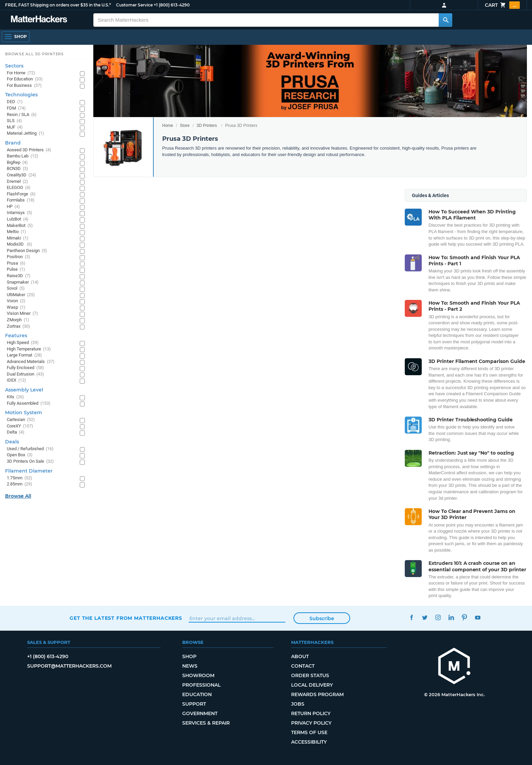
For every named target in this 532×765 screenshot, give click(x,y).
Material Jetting (25, 133)
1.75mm (20, 478)
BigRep (17, 163)
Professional (201, 685)
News (190, 666)
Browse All (18, 496)
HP (13, 207)
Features (16, 336)
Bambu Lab (23, 156)
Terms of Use (309, 732)
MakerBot (20, 226)
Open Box (20, 455)
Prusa (16, 263)
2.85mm (20, 484)
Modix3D (20, 244)
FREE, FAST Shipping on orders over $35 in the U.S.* (58, 5)
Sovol (16, 289)
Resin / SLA (22, 115)
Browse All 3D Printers (34, 54)
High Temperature (29, 349)
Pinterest (464, 617)
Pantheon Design (27, 251)
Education (197, 694)
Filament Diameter (29, 471)
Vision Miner (22, 314)
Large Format (24, 355)
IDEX (16, 380)
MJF (15, 127)
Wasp (16, 308)
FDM (16, 108)
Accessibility (309, 742)
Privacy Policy (311, 723)
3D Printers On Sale (30, 462)
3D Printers (207, 126)
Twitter (425, 617)
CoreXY (20, 426)
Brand (13, 143)
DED (15, 102)
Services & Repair (206, 723)
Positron (18, 257)
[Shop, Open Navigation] (16, 37)
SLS (14, 121)
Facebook (411, 617)
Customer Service (134, 5)
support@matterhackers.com (69, 666)
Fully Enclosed (25, 368)
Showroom (198, 675)
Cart (502, 5)
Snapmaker (23, 282)
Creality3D (22, 175)
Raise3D (19, 276)
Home (168, 126)
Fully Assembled (29, 404)
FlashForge (21, 194)
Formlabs (21, 200)
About (300, 656)
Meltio (16, 232)
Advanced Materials (31, 362)
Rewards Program (317, 694)
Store (185, 126)
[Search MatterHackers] (445, 20)
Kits (15, 397)
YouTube (478, 617)
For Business (24, 86)
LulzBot (18, 219)
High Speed (23, 343)
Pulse (16, 270)
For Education (25, 79)
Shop (189, 656)
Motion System (24, 413)
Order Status (310, 675)
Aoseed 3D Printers (29, 150)
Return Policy (311, 713)
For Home (21, 73)
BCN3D (17, 169)
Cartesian (21, 420)
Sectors (14, 66)
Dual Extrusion (25, 374)
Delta (16, 432)
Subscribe (322, 618)
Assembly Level (24, 390)
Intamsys (20, 213)
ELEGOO (19, 188)
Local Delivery (312, 685)
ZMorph (18, 320)
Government (200, 713)
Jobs (298, 704)
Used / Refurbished (30, 449)
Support (194, 704)
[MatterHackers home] (454, 667)
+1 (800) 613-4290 (172, 5)
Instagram (438, 617)
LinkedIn (451, 617)
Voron (16, 301)
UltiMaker (21, 295)
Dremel (17, 182)
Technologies (21, 95)
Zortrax (18, 327)
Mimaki (18, 238)
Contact (303, 666)
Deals (12, 442)
